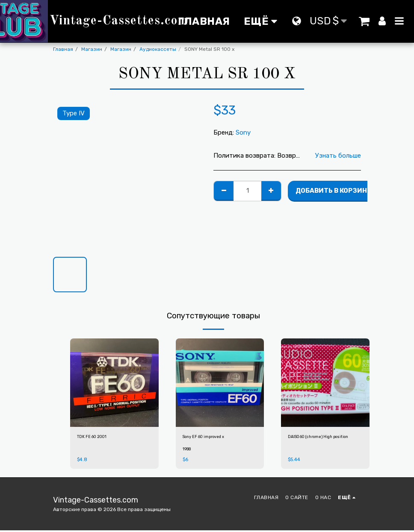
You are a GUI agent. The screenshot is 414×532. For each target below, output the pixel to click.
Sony (243, 132)
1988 (187, 451)
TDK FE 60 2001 (96, 438)
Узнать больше (338, 156)
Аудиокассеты (158, 49)
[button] (364, 21)
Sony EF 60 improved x (211, 438)
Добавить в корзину (333, 191)
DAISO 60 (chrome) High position (317, 441)
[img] (114, 383)
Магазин (92, 49)
